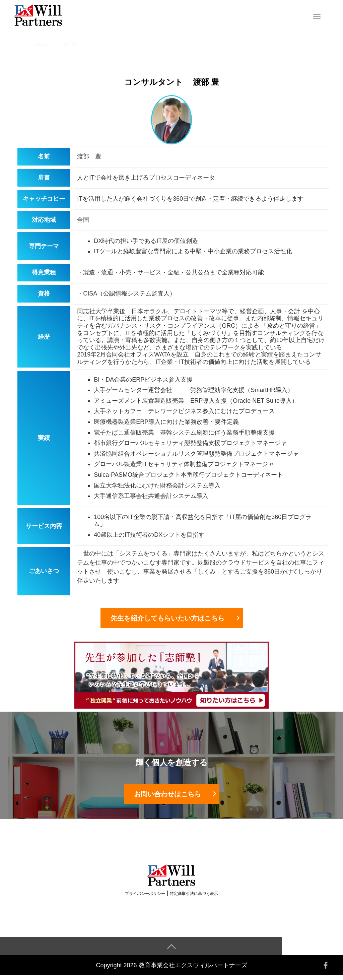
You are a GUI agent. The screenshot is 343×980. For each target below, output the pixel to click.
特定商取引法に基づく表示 (194, 898)
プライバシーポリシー (145, 898)
